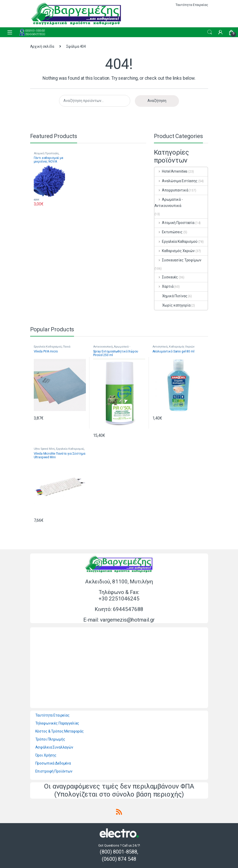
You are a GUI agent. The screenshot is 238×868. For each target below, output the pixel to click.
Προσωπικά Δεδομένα (53, 763)
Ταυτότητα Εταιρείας (192, 5)
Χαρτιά (164, 286)
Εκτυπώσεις (169, 232)
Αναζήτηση (157, 101)
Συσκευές (166, 277)
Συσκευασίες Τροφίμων (178, 260)
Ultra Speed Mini (44, 449)
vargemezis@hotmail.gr (127, 620)
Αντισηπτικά (160, 347)
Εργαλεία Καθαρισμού (176, 242)
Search (210, 32)
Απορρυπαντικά (171, 190)
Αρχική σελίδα (42, 46)
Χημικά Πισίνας (171, 296)
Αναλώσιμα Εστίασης (176, 181)
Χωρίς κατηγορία (173, 305)
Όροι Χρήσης (46, 755)
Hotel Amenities (171, 171)
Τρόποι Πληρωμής (50, 739)
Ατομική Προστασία (46, 153)
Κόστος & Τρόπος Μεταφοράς (60, 731)
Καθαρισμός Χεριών (175, 251)
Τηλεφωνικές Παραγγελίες (57, 723)
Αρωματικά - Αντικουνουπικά (169, 203)
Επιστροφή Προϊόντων (54, 771)
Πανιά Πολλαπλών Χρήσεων (52, 348)
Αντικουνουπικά (103, 347)
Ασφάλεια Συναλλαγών (54, 747)
